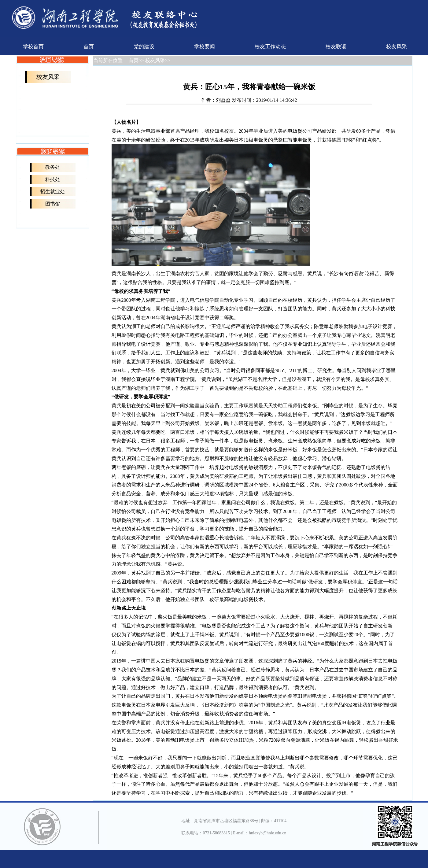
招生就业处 (53, 192)
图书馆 (53, 204)
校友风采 (397, 47)
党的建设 (144, 47)
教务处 (53, 167)
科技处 (53, 179)
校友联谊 (336, 47)
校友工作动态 (270, 47)
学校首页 (33, 47)
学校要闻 (205, 47)
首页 (89, 47)
